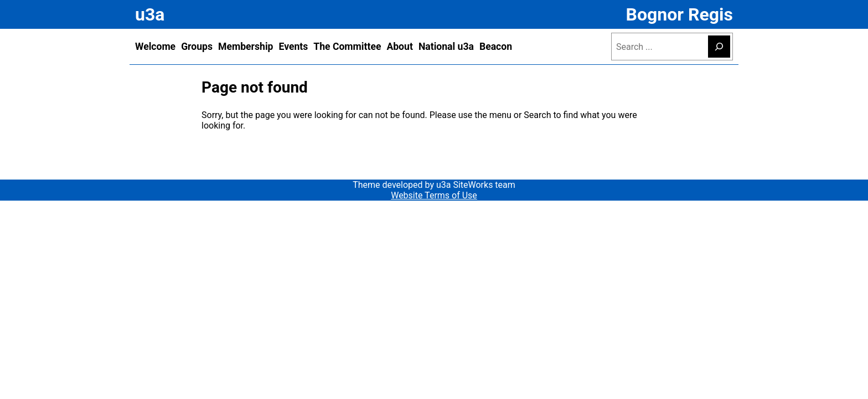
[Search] (719, 47)
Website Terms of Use (434, 195)
